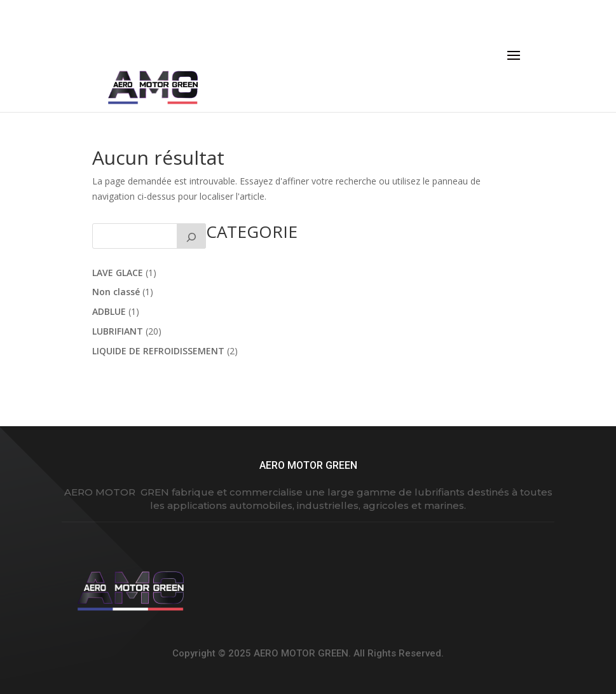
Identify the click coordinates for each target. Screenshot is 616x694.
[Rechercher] (191, 236)
